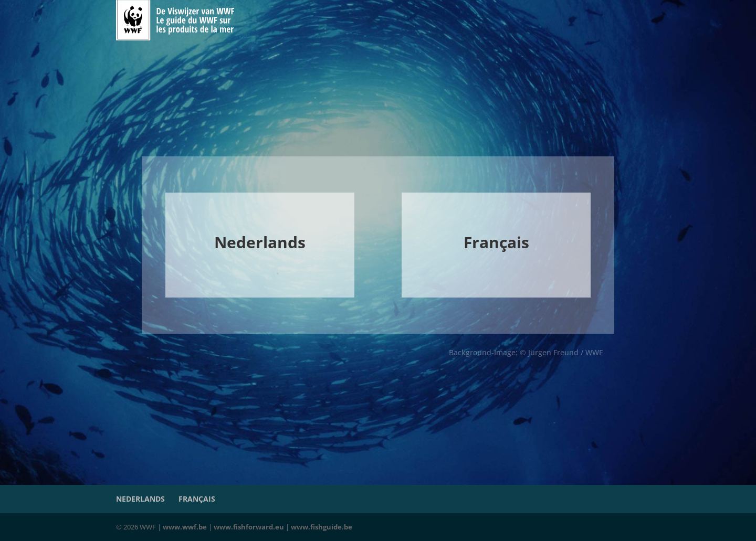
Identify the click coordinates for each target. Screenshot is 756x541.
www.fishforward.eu (249, 527)
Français (197, 499)
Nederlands (140, 499)
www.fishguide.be (322, 527)
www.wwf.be (185, 527)
